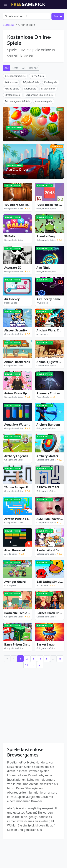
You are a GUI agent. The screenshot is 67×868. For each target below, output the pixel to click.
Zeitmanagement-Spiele (17, 122)
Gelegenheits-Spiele (15, 96)
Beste (15, 88)
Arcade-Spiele (12, 109)
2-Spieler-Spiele (31, 103)
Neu (24, 88)
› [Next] (33, 685)
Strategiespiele (13, 115)
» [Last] (40, 685)
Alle (7, 88)
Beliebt (33, 88)
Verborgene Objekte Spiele (39, 115)
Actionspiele (11, 103)
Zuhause (9, 45)
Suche (58, 37)
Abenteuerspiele (44, 122)
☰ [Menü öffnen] (6, 4)
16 (60, 679)
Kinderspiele (51, 103)
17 (27, 685)
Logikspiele (30, 109)
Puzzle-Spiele (38, 96)
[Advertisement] (34, 18)
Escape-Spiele (48, 109)
